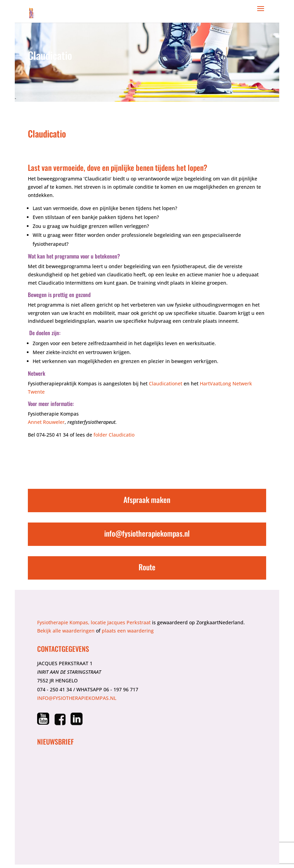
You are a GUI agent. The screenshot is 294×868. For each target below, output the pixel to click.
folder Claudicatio (114, 435)
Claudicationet (166, 383)
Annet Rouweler (46, 422)
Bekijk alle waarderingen (66, 631)
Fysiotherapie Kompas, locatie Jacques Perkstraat (94, 622)
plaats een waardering (128, 631)
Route (147, 567)
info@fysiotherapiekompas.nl (147, 533)
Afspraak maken (147, 499)
